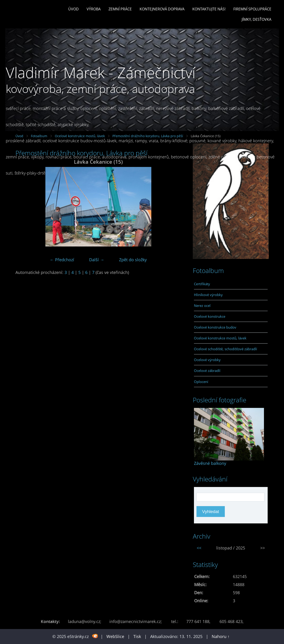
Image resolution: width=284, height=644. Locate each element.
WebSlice (115, 636)
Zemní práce (120, 9)
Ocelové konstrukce (210, 316)
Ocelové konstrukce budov (215, 327)
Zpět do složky (133, 260)
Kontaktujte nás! (209, 9)
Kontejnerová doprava (162, 9)
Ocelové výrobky (207, 360)
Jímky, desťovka (256, 19)
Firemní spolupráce (252, 9)
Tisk (137, 636)
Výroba (94, 9)
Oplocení (201, 382)
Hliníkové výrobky (208, 295)
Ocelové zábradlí (207, 371)
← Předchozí (62, 260)
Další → (97, 260)
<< (199, 548)
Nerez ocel (202, 306)
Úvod (73, 9)
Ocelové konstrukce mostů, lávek (220, 338)
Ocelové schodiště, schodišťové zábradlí (225, 349)
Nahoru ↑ (221, 636)
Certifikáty (202, 284)
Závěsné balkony (210, 463)
